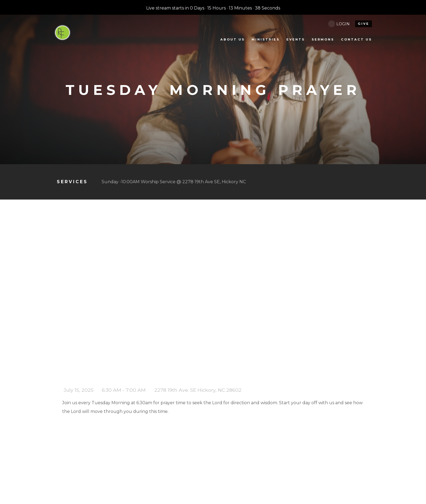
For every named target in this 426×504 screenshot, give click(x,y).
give (364, 24)
